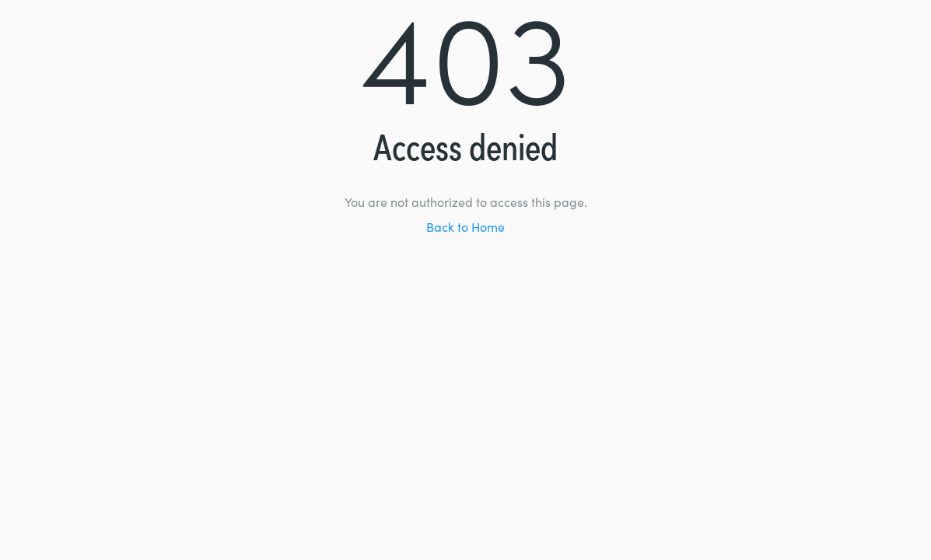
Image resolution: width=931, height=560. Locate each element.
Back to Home (465, 229)
